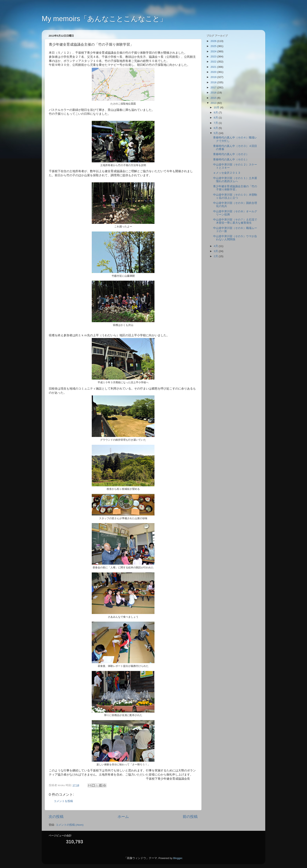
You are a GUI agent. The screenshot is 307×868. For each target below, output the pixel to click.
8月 (216, 118)
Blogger (178, 858)
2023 (214, 57)
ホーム (123, 817)
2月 (216, 256)
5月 (216, 133)
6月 (216, 128)
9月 (216, 113)
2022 (214, 62)
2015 (214, 98)
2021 (214, 67)
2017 (214, 87)
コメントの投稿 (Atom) (70, 825)
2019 (214, 77)
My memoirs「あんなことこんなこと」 (104, 19)
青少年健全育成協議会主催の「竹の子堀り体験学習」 (235, 188)
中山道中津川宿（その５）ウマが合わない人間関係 (235, 238)
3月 (216, 251)
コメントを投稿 (63, 801)
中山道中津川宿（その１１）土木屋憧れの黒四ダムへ (235, 180)
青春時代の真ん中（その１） (231, 160)
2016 (214, 93)
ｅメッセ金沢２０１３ (227, 173)
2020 (214, 72)
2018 (214, 82)
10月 (217, 107)
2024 (214, 51)
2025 (214, 46)
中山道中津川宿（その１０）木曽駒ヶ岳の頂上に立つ (235, 196)
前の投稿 (190, 817)
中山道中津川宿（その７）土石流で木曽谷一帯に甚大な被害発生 (235, 221)
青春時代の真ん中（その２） (231, 154)
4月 (216, 246)
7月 (216, 123)
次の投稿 (56, 817)
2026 (214, 41)
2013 (214, 103)
